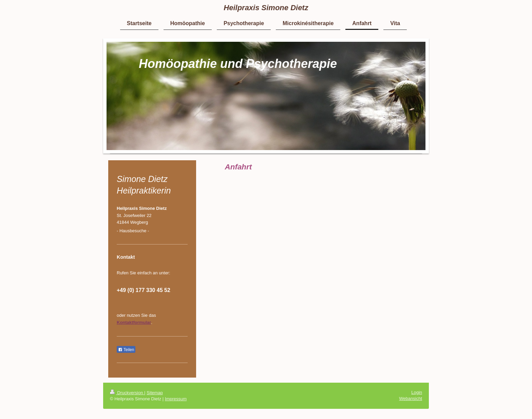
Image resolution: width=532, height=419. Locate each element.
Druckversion (127, 393)
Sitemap (155, 393)
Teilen (126, 350)
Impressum (176, 399)
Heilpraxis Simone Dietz (266, 8)
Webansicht (411, 398)
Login (417, 392)
